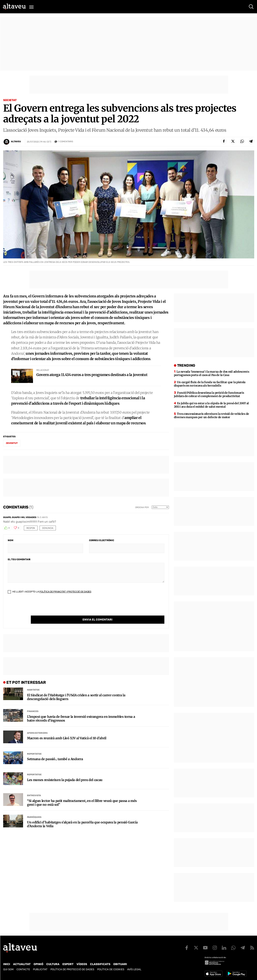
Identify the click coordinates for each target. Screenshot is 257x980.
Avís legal (134, 969)
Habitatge (33, 682)
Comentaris (66, 142)
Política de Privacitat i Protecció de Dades (65, 592)
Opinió (38, 964)
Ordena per (142, 507)
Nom (10, 540)
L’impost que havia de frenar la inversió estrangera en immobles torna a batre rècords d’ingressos (81, 710)
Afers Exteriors (37, 725)
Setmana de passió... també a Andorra (55, 751)
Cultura (53, 964)
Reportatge (34, 746)
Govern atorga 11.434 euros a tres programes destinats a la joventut (92, 375)
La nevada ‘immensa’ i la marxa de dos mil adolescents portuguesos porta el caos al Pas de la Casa (212, 373)
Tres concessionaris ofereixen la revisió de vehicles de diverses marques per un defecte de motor (211, 415)
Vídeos (82, 964)
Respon (31, 528)
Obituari (120, 964)
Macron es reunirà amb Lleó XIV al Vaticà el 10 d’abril (67, 730)
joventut (12, 443)
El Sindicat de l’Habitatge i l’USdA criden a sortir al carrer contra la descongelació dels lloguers (76, 689)
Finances (33, 703)
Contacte (23, 969)
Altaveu (16, 142)
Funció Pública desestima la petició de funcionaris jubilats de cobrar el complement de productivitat (209, 394)
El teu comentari (19, 559)
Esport (68, 964)
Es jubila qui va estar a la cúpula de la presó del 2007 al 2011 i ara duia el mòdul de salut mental (211, 405)
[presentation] (38, 608)
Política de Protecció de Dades (72, 969)
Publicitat (40, 969)
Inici (7, 964)
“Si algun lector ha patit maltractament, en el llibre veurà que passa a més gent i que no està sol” (82, 795)
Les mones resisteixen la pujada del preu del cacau (65, 772)
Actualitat (22, 964)
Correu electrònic (102, 540)
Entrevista (34, 787)
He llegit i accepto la (49, 592)
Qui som (8, 969)
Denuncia (48, 528)
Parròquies (34, 809)
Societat (10, 100)
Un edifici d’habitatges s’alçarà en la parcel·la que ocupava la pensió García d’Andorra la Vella (82, 816)
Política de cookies (111, 969)
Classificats (100, 964)
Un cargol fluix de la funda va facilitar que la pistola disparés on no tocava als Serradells (210, 384)
